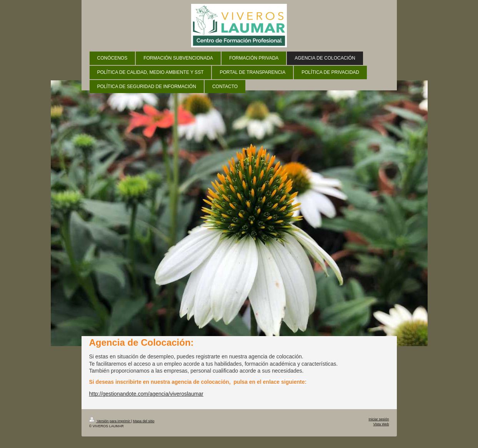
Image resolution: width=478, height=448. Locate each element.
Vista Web (381, 424)
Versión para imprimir (110, 421)
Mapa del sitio (143, 421)
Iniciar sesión (379, 419)
